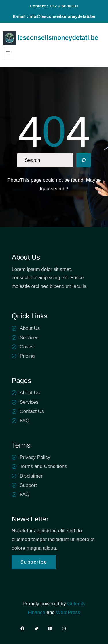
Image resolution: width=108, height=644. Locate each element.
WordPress (68, 612)
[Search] (84, 160)
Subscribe (34, 562)
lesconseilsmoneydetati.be (58, 38)
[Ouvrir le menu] (8, 53)
